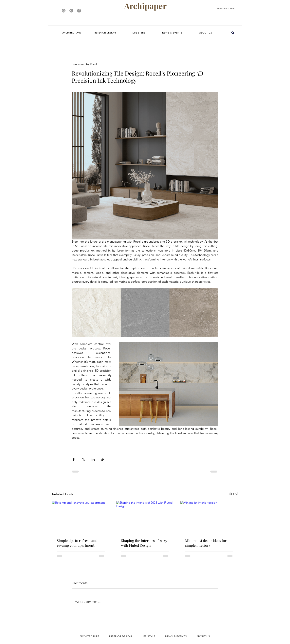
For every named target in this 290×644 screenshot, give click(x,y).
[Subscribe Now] (226, 9)
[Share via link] (103, 459)
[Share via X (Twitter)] (83, 459)
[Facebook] (79, 11)
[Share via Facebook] (74, 459)
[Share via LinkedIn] (93, 459)
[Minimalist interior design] (209, 517)
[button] (54, 8)
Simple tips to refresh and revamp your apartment (77, 543)
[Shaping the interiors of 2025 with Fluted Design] (145, 517)
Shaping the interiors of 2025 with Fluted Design (144, 543)
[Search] (233, 33)
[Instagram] (64, 11)
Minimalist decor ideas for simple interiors (206, 543)
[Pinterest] (71, 11)
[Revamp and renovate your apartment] (81, 517)
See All (234, 494)
